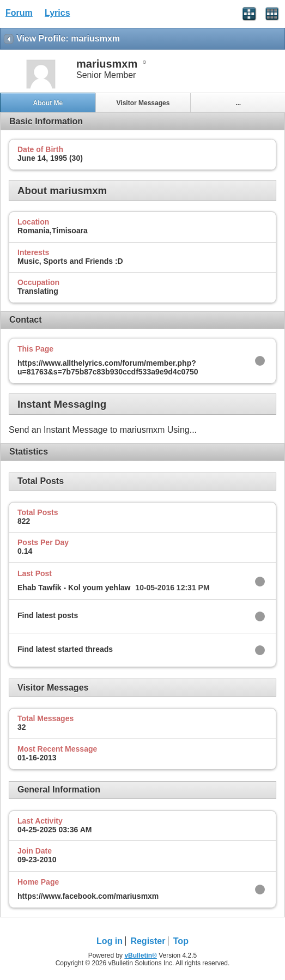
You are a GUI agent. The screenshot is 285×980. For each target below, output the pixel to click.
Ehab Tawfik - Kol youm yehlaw (74, 588)
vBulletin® (141, 955)
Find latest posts (48, 615)
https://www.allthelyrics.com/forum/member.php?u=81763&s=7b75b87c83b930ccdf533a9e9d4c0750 (108, 367)
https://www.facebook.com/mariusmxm (88, 896)
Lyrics (57, 13)
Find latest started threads (65, 649)
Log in (110, 941)
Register (148, 941)
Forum (19, 13)
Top (181, 941)
